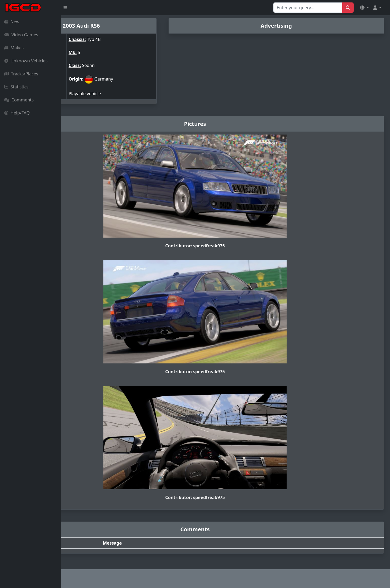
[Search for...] (308, 8)
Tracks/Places (21, 74)
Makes (14, 48)
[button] (364, 8)
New (12, 22)
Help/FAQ (17, 113)
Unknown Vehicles (26, 61)
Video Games (21, 35)
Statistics (16, 87)
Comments (19, 100)
